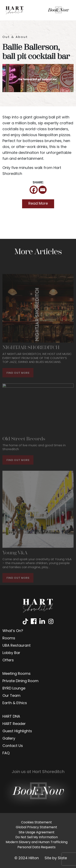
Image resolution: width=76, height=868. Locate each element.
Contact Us (13, 746)
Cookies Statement (36, 823)
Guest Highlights (17, 731)
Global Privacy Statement (36, 827)
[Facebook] (34, 190)
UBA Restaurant (17, 646)
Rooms (9, 638)
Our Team (11, 696)
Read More (38, 204)
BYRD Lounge (14, 689)
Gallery (9, 739)
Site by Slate (56, 858)
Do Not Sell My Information (37, 837)
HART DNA (11, 717)
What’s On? (13, 631)
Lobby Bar (11, 653)
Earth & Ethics (15, 703)
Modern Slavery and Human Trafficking (37, 842)
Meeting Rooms (17, 674)
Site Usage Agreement (37, 833)
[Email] (43, 190)
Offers (8, 660)
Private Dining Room (20, 681)
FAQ (6, 753)
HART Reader (14, 724)
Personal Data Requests (36, 847)
